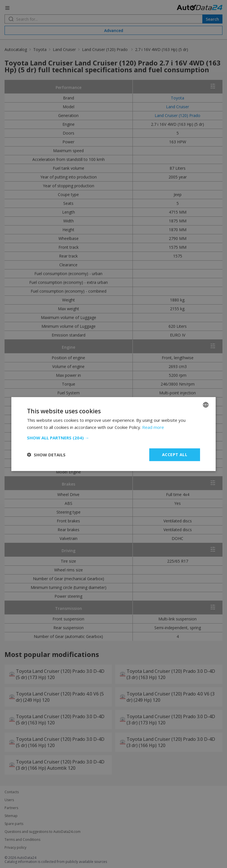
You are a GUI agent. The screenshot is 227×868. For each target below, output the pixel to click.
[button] (113, 438)
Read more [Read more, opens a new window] (153, 427)
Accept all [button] (175, 455)
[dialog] (113, 434)
